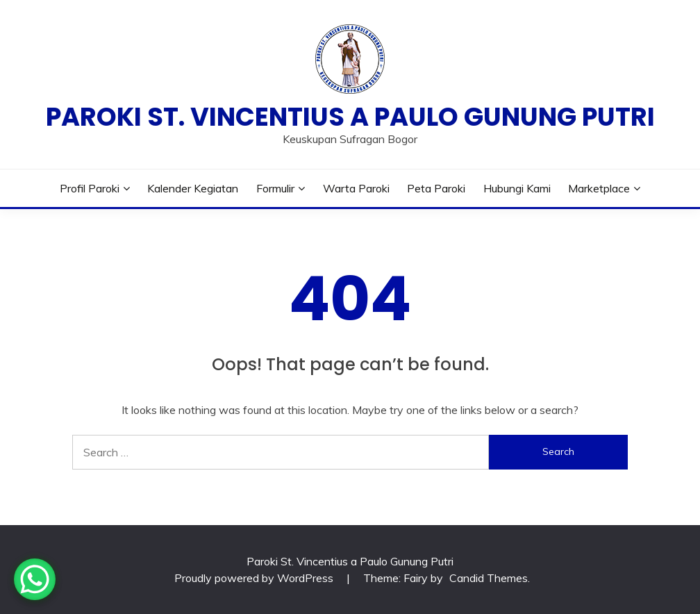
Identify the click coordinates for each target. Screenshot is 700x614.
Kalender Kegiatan (193, 188)
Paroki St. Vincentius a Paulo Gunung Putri (350, 117)
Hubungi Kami (517, 188)
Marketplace (599, 188)
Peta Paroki (436, 188)
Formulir (275, 188)
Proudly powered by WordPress (255, 578)
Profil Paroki (90, 188)
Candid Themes (489, 578)
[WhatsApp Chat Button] (35, 579)
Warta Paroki (356, 188)
